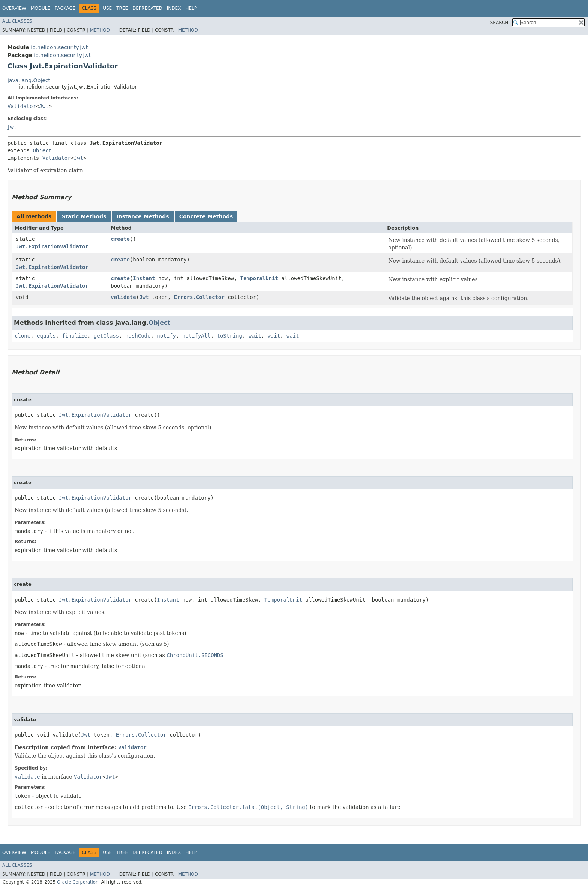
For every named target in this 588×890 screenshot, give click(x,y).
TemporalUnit (259, 278)
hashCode (138, 336)
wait (255, 336)
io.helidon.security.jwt (59, 47)
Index (174, 8)
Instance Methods (142, 216)
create (120, 239)
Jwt (44, 106)
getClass (106, 336)
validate (123, 297)
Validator (22, 106)
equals (46, 336)
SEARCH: (500, 23)
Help (191, 8)
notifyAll (196, 336)
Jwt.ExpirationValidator (52, 246)
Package (65, 8)
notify (166, 336)
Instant (144, 278)
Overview (14, 8)
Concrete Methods (206, 216)
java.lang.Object (29, 80)
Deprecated (147, 8)
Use (107, 8)
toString (230, 336)
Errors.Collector (199, 297)
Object (42, 150)
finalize (74, 336)
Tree (122, 8)
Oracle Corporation (78, 882)
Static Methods (84, 216)
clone (22, 336)
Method (100, 30)
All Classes (17, 21)
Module (40, 8)
